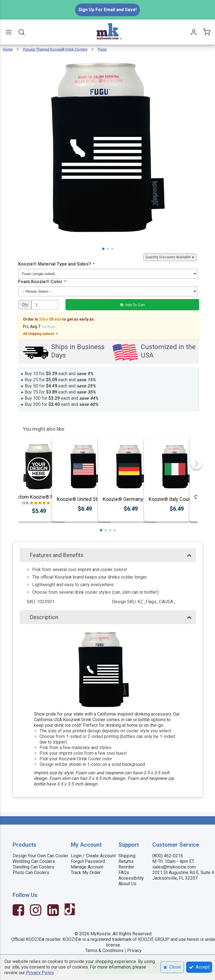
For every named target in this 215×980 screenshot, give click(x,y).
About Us (127, 884)
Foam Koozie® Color (42, 282)
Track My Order (86, 873)
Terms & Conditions (104, 951)
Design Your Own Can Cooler (40, 856)
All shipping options (41, 334)
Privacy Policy (40, 973)
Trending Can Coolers (33, 867)
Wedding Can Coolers (34, 861)
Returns (126, 861)
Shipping (127, 856)
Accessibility (131, 878)
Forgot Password (88, 861)
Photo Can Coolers (31, 873)
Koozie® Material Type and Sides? (56, 264)
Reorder (126, 867)
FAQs (124, 873)
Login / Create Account (93, 856)
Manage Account (87, 867)
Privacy (134, 951)
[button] (103, 249)
